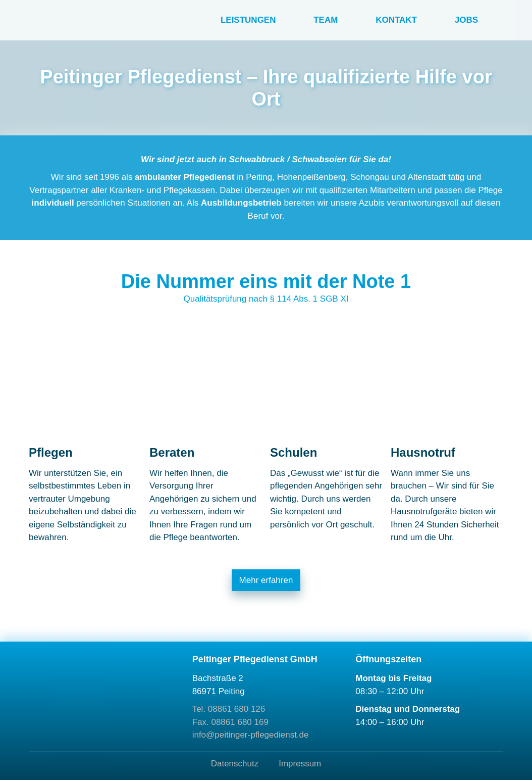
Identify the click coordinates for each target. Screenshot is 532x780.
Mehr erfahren (266, 580)
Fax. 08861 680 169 (230, 722)
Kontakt (396, 20)
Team (326, 20)
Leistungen (248, 20)
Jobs (466, 20)
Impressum (300, 764)
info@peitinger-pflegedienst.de (251, 735)
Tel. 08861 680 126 (229, 709)
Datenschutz (235, 764)
